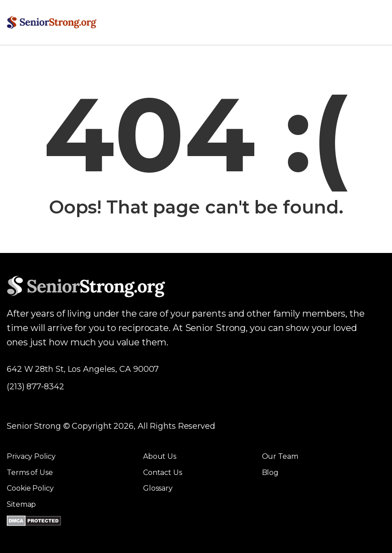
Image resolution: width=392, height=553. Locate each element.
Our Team (280, 456)
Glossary (158, 488)
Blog (270, 472)
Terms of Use (30, 472)
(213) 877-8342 (35, 387)
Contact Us (163, 472)
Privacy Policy (31, 456)
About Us (160, 456)
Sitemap (21, 504)
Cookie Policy (30, 488)
